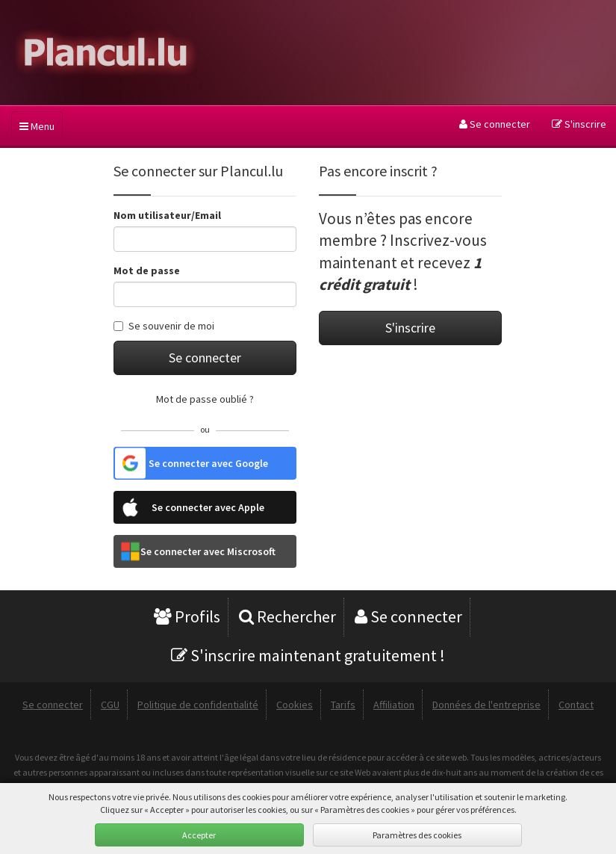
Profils (187, 616)
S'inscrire (579, 124)
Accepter (199, 835)
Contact (576, 705)
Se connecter (495, 124)
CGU (110, 705)
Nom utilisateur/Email (167, 215)
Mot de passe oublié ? (205, 399)
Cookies (295, 705)
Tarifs (343, 705)
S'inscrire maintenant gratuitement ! (308, 655)
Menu (37, 126)
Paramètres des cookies (417, 835)
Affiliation (394, 705)
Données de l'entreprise (486, 705)
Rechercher (287, 616)
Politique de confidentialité (198, 705)
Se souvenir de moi (164, 326)
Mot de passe (147, 270)
